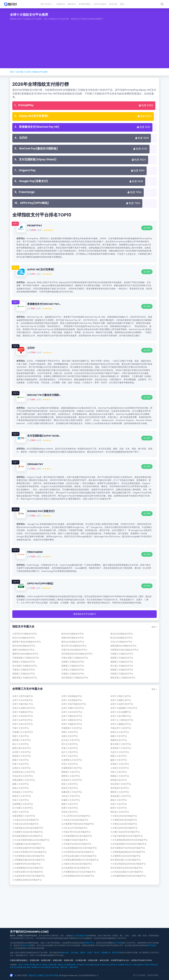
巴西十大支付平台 (119, 772)
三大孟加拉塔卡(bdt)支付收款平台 (29, 876)
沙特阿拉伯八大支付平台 (24, 772)
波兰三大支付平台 (70, 752)
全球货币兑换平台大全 (120, 960)
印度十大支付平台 (21, 764)
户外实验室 (80, 965)
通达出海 (36, 965)
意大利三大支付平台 (71, 740)
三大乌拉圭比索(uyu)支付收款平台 (127, 872)
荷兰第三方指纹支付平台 (122, 666)
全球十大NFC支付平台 (23, 724)
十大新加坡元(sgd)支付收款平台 (28, 828)
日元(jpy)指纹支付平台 (121, 642)
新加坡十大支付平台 (22, 756)
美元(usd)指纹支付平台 (122, 634)
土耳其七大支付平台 (120, 768)
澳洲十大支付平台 (70, 804)
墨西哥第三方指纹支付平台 (25, 678)
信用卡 (83, 953)
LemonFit (41, 967)
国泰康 (20, 967)
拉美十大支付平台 (119, 804)
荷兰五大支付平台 (70, 744)
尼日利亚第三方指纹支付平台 (75, 678)
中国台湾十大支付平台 (121, 728)
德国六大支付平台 (119, 736)
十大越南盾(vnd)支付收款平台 (27, 844)
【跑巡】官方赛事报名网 (66, 965)
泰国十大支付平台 (21, 760)
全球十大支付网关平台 (121, 716)
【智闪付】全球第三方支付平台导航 (43, 975)
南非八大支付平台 (70, 784)
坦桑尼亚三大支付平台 (72, 792)
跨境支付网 (93, 960)
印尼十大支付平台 (70, 764)
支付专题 (20, 72)
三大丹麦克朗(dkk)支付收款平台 (77, 836)
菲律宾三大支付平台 (120, 764)
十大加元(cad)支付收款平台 (75, 820)
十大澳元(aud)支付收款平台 (124, 824)
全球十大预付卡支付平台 (73, 708)
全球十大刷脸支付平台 (121, 724)
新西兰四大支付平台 (22, 748)
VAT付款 (118, 943)
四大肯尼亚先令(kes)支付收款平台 (127, 868)
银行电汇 (66, 953)
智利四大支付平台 (119, 780)
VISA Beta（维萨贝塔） (60, 967)
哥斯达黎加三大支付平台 (24, 780)
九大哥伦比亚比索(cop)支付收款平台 (79, 856)
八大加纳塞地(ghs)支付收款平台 (28, 868)
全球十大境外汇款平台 (121, 696)
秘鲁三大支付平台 (21, 784)
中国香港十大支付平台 (72, 728)
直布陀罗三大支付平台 (121, 748)
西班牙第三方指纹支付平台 (123, 678)
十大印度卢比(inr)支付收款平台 (76, 844)
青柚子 (29, 967)
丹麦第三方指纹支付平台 (24, 670)
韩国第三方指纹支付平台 (122, 670)
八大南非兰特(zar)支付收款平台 (77, 864)
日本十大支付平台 (70, 756)
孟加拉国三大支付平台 (121, 796)
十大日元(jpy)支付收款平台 (74, 828)
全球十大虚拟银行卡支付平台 (124, 708)
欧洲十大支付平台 (119, 808)
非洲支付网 (57, 960)
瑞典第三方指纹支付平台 (73, 666)
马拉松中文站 (105, 965)
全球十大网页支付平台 (72, 720)
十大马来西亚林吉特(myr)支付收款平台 (129, 840)
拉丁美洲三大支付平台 (23, 808)
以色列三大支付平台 (22, 768)
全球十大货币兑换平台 (23, 696)
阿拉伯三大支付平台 (120, 812)
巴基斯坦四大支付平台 (72, 768)
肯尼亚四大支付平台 (120, 788)
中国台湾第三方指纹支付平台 (75, 658)
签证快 (97, 965)
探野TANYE (74, 967)
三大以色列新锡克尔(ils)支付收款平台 (79, 848)
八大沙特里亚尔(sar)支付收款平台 (78, 852)
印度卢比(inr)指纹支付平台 (74, 650)
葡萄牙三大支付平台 (120, 792)
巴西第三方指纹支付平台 (122, 674)
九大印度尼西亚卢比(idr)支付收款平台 (129, 844)
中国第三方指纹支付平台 (122, 654)
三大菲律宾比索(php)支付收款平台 (29, 848)
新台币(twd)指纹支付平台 (74, 646)
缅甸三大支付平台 (119, 800)
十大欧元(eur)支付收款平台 (25, 824)
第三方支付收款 (139, 975)
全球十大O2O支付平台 (72, 712)
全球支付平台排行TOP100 (141, 960)
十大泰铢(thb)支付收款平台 (75, 840)
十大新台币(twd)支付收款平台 (76, 832)
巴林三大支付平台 (21, 800)
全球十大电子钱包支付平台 (74, 704)
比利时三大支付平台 (22, 752)
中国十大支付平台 (21, 728)
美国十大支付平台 (70, 732)
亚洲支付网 (34, 960)
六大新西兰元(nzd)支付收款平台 (28, 832)
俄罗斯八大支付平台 (22, 740)
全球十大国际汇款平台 (121, 700)
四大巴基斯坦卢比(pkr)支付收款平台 (128, 848)
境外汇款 (26, 945)
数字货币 (116, 953)
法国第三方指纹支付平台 (73, 662)
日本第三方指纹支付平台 (73, 670)
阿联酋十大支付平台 (71, 772)
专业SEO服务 (89, 965)
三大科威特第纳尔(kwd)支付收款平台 (128, 876)
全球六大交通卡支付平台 (24, 708)
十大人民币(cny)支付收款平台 (76, 816)
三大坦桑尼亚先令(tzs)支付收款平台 (79, 872)
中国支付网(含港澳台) (19, 960)
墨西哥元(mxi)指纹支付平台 (25, 654)
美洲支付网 (68, 960)
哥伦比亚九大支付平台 (23, 776)
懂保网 (35, 967)
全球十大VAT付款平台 (23, 700)
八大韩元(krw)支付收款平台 (124, 828)
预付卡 (97, 953)
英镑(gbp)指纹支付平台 (73, 638)
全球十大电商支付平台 (23, 712)
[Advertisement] (85, 48)
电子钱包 (75, 953)
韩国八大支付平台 (119, 756)
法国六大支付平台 (70, 736)
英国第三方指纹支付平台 (24, 662)
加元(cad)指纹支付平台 (24, 638)
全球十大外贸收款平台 (72, 700)
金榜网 (140, 965)
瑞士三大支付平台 (21, 744)
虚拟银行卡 (106, 953)
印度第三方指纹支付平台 (73, 674)
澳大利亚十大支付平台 (121, 744)
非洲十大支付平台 (21, 812)
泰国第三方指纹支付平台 (24, 674)
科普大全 (128, 965)
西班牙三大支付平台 (22, 796)
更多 (154, 627)
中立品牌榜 (120, 965)
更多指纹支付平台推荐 (84, 614)
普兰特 (15, 967)
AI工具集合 (43, 965)
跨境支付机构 (153, 975)
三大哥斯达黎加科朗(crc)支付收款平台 (80, 860)
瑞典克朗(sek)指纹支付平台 (123, 646)
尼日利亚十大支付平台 (121, 784)
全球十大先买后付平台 (23, 716)
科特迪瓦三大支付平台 (23, 792)
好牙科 (113, 965)
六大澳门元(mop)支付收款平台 (125, 832)
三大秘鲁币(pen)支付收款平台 (26, 864)
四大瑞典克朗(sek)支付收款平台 (27, 836)
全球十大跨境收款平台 (72, 696)
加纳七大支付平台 (21, 788)
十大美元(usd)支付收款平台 (26, 820)
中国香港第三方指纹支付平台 (26, 658)
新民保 (48, 967)
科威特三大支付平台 (71, 800)
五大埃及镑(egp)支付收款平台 (76, 868)
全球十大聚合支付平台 (72, 716)
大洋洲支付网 (81, 960)
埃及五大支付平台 (70, 788)
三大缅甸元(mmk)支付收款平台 (27, 880)
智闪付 (21, 965)
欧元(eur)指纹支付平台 (121, 638)
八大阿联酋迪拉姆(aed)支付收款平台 (128, 852)
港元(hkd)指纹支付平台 (73, 634)
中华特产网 (28, 965)
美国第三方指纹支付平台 (122, 658)
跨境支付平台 (89, 943)
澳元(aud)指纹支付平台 (73, 642)
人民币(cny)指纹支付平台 (25, 634)
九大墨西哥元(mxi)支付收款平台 (126, 856)
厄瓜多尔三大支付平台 (72, 780)
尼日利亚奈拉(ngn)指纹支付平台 (77, 654)
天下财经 (146, 965)
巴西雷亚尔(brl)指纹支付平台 (124, 650)
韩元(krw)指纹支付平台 (24, 646)
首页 (12, 72)
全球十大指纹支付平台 (72, 724)
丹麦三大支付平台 (70, 748)
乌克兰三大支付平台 (120, 752)
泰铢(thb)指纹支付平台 (23, 650)
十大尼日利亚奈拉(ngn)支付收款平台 (128, 864)
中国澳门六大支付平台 (23, 732)
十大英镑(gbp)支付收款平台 (124, 820)
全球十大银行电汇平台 (23, 704)
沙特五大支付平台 (70, 812)
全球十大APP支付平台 (22, 720)
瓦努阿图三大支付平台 (23, 804)
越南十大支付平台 (119, 760)
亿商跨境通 (52, 965)
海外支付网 (104, 960)
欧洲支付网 (46, 960)
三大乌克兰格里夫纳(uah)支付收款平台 (31, 840)
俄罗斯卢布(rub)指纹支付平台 (27, 642)
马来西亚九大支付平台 (72, 760)
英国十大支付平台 (21, 736)
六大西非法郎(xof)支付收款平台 (28, 872)
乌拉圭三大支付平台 (71, 796)
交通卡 (90, 953)
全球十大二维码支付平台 (122, 720)
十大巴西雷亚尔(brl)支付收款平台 (28, 856)
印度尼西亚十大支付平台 (24, 816)
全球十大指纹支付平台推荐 (37, 72)
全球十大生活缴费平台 (121, 712)
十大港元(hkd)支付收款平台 (124, 816)
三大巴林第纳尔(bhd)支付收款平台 (78, 876)
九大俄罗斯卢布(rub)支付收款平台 (78, 824)
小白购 (134, 965)
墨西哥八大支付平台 (71, 776)
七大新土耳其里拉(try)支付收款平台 (30, 852)
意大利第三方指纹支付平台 (25, 666)
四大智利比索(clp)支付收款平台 (126, 860)
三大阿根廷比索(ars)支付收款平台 (29, 860)
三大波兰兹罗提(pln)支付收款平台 (127, 836)
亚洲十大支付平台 (70, 808)
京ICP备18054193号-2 (88, 975)
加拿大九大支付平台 (120, 732)
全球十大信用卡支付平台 (122, 704)
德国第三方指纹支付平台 (122, 662)
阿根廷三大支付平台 (120, 776)
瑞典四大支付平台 (119, 740)
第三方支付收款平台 (79, 936)
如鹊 (24, 967)
